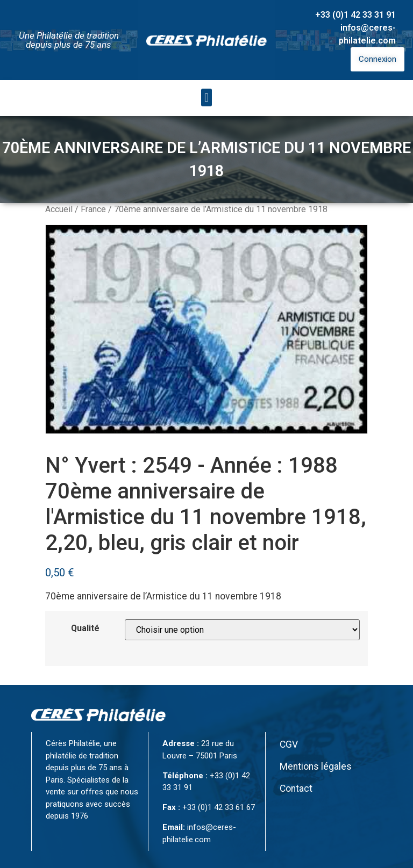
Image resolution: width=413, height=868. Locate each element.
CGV (289, 744)
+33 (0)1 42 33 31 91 (355, 15)
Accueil (59, 209)
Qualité (85, 628)
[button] (206, 97)
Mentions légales (316, 766)
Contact (296, 789)
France (93, 209)
